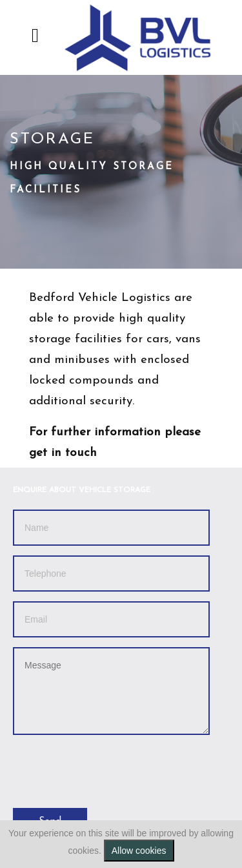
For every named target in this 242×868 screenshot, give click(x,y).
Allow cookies (139, 851)
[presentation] (111, 770)
